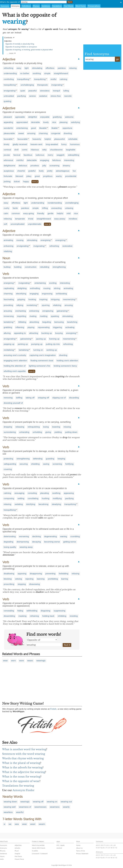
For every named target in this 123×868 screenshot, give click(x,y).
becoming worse (52, 542)
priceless (35, 166)
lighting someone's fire (40, 366)
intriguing (55, 299)
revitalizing (32, 305)
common (16, 213)
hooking (32, 299)
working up (52, 350)
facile (15, 208)
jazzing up (41, 339)
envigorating (10, 91)
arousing (8, 311)
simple (47, 73)
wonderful (8, 128)
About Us (79, 848)
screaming (54, 166)
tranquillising (23, 79)
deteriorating (10, 536)
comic (25, 150)
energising (46, 240)
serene (32, 96)
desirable (35, 122)
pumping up (37, 344)
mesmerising (69, 339)
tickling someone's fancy (65, 366)
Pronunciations (94, 6)
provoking (8, 305)
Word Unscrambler (38, 845)
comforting (9, 79)
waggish (60, 155)
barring (65, 579)
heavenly (37, 139)
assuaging (19, 493)
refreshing (8, 68)
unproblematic (35, 224)
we (10, 824)
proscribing (9, 584)
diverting (68, 133)
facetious (28, 155)
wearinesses (40, 807)
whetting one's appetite (15, 371)
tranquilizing (40, 79)
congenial (56, 133)
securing (24, 464)
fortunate (8, 176)
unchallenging (27, 85)
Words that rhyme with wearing (23, 758)
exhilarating (61, 294)
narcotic (68, 96)
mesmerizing (69, 299)
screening (57, 464)
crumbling (75, 536)
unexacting (56, 208)
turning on (38, 350)
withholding (32, 611)
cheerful (21, 171)
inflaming (20, 327)
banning (41, 579)
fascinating (9, 299)
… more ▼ (11, 53)
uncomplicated (17, 224)
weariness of (25, 807)
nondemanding (55, 203)
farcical (17, 155)
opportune (67, 128)
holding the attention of (15, 366)
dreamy (66, 166)
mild (69, 213)
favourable (23, 139)
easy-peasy (60, 219)
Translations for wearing (18, 786)
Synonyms (5, 6)
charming (43, 133)
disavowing (34, 584)
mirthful (20, 160)
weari (33, 824)
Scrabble (35, 851)
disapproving (36, 574)
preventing (50, 574)
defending (38, 459)
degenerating (50, 536)
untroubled (9, 96)
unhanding (24, 432)
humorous (75, 144)
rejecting (29, 579)
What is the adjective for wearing (24, 772)
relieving (8, 219)
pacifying (21, 96)
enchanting (21, 311)
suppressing (59, 611)
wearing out (66, 802)
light (27, 68)
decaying (37, 542)
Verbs (2, 859)
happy (26, 182)
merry (50, 155)
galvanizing (62, 311)
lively (41, 171)
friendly (41, 213)
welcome (69, 117)
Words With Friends (39, 848)
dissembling (9, 616)
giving (48, 432)
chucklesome (56, 150)
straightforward (61, 73)
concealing (9, 611)
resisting (74, 616)
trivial (31, 219)
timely (6, 144)
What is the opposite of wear (21, 781)
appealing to (20, 333)
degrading (8, 542)
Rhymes (36, 6)
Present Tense (19, 859)
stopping (22, 584)
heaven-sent (36, 144)
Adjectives (18, 845)
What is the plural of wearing (21, 763)
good (33, 128)
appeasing (69, 493)
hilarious (35, 150)
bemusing (59, 322)
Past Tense (18, 856)
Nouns (2, 856)
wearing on (52, 802)
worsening (24, 536)
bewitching (72, 322)
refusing (75, 574)
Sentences (46, 6)
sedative (43, 96)
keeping (61, 459)
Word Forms (81, 6)
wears (30, 661)
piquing (31, 327)
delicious (23, 166)
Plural (17, 851)
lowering (56, 427)
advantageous (63, 171)
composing (9, 498)
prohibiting (53, 579)
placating (45, 493)
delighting (22, 288)
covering (8, 469)
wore (21, 661)
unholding (37, 432)
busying (59, 333)
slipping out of (59, 398)
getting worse (70, 542)
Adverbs (17, 848)
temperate (20, 219)
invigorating (57, 85)
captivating (9, 288)
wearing (44, 645)
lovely (46, 122)
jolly (44, 166)
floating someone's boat (42, 361)
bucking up (47, 333)
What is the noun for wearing (21, 777)
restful (53, 79)
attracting (34, 333)
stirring (57, 288)
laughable (71, 150)
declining (36, 536)
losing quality (10, 547)
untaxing (69, 208)
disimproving (23, 542)
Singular (17, 854)
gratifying (57, 117)
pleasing (63, 122)
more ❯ (35, 182)
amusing (31, 133)
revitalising (9, 350)
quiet (23, 91)
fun (74, 171)
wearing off (38, 802)
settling (21, 498)
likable (55, 128)
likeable (43, 128)
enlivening (9, 246)
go (117, 59)
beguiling (47, 322)
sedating (19, 504)
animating (8, 240)
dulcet (17, 182)
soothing (37, 73)
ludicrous (40, 155)
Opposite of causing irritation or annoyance (21, 47)
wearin (42, 824)
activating (70, 327)
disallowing (9, 574)
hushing (46, 498)
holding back (48, 616)
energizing (60, 240)
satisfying (75, 122)
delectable (32, 160)
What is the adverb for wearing (22, 767)
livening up (54, 339)
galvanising (26, 339)
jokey (29, 176)
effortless (50, 68)
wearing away (26, 547)
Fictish (53, 709)
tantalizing (9, 322)
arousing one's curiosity (15, 355)
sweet (21, 133)
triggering (58, 327)
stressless (45, 91)
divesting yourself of (13, 403)
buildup (7, 267)
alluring (7, 333)
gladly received (20, 144)
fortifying (69, 464)
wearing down (10, 802)
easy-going (29, 213)
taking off (30, 398)
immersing (9, 316)
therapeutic (43, 85)
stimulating (37, 68)
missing (67, 427)
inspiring (43, 299)
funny (64, 144)
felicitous (57, 160)
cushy (6, 208)
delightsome (10, 166)
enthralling (35, 288)
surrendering (10, 432)
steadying (56, 504)
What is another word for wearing (24, 749)
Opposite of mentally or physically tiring (20, 44)
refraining (34, 616)
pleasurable (9, 133)
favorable (8, 139)
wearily (66, 807)
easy (19, 68)
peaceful (32, 91)
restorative (67, 246)
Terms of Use (81, 851)
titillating (22, 322)
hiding (20, 611)
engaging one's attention (15, 361)
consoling (32, 493)
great (37, 176)
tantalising (24, 350)
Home (78, 845)
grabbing (8, 327)
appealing (8, 122)
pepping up (9, 344)
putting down (71, 432)
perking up (23, 344)
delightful (32, 117)
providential (71, 176)
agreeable (20, 117)
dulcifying (31, 504)
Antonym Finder (24, 790)
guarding (50, 459)
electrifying (21, 294)
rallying (20, 305)
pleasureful (60, 139)
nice (54, 122)
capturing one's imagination (43, 355)
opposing (22, 574)
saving (46, 464)
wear (5, 661)
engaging (45, 160)
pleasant (8, 117)
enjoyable (45, 117)
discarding (74, 398)
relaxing (73, 68)
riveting (33, 316)
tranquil (56, 91)
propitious (48, 176)
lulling (66, 91)
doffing (19, 398)
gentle (50, 213)
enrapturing (48, 311)
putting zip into (53, 344)
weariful (20, 812)
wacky (59, 176)
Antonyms (15, 6)
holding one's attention (67, 361)
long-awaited (52, 144)
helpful (48, 139)
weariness (55, 807)
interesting (69, 160)
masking (23, 616)
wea (17, 824)
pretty (50, 171)
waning (64, 536)
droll (16, 150)
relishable (73, 139)
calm (6, 213)
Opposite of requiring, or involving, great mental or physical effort (29, 50)
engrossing (47, 294)
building (18, 267)
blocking (8, 579)
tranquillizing (10, 85)
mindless (73, 219)
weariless (8, 812)
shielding (35, 464)
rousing (20, 240)
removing (8, 398)
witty (44, 150)
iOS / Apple (60, 845)
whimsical (8, 160)
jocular (7, 155)
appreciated (22, 122)
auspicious (9, 171)
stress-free (56, 96)
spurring (46, 305)
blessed (19, 176)
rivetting (44, 316)
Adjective (8, 41)
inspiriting (22, 316)
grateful (32, 171)
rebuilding (45, 267)
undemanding (10, 73)
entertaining (22, 128)
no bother (25, 73)
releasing (20, 427)
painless (62, 68)
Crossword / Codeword (40, 854)
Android (59, 848)
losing (46, 427)
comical (7, 150)
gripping (21, 299)
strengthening (59, 267)
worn (14, 661)
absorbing (34, 322)
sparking (55, 316)
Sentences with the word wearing (24, 754)
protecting (8, 459)
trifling (45, 208)
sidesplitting (73, 155)
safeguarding (10, 464)
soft (5, 224)
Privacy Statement (82, 854)
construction (31, 267)
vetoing (18, 579)
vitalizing (8, 251)
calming (63, 79)
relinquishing (34, 427)
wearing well (10, 807)
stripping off (43, 398)
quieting (7, 101)
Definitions (26, 6)
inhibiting (62, 616)
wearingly (41, 661)
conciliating (33, 498)
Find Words (69, 6)
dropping (8, 427)
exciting (53, 283)
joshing (7, 182)
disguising (46, 611)
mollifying (57, 498)
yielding (58, 432)
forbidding (64, 574)
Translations (57, 6)
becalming (43, 504)
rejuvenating (44, 327)
